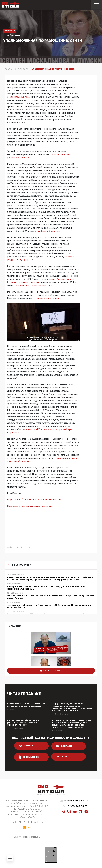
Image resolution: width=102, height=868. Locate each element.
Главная (9, 69)
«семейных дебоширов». (47, 231)
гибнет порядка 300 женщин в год (33, 285)
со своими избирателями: (46, 298)
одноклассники (29, 757)
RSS (29, 828)
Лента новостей (19, 565)
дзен (61, 757)
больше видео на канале (51, 671)
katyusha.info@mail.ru (76, 801)
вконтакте (64, 746)
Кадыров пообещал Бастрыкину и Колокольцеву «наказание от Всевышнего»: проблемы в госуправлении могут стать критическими (72, 707)
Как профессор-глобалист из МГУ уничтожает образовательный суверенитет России (23, 723)
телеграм (26, 746)
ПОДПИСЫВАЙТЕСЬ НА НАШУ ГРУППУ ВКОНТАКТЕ (34, 500)
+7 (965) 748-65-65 (77, 806)
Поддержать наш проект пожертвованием (29, 506)
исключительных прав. (19, 97)
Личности (10, 31)
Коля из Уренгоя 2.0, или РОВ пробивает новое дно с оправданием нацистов (26, 705)
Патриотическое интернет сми (51, 795)
